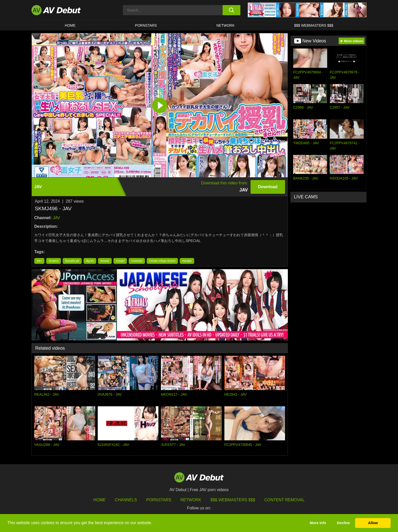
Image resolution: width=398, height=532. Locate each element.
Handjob (187, 261)
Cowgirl (120, 261)
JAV (56, 218)
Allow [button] (373, 523)
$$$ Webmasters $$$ (314, 25)
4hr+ (39, 261)
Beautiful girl (72, 261)
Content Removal (285, 500)
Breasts (105, 261)
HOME (70, 25)
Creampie (137, 261)
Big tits (90, 261)
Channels (126, 500)
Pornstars (146, 25)
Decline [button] (343, 523)
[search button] (231, 10)
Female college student (162, 261)
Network (226, 25)
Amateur (54, 261)
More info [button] (318, 523)
